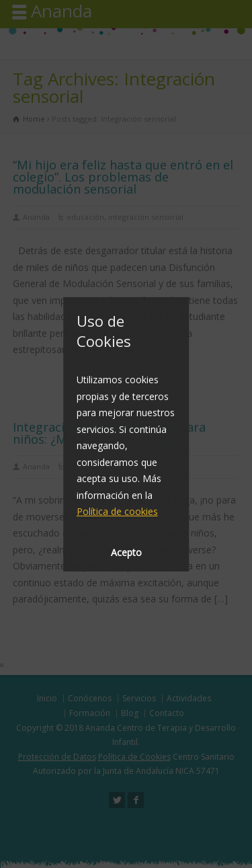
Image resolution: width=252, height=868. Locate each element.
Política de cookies (117, 511)
